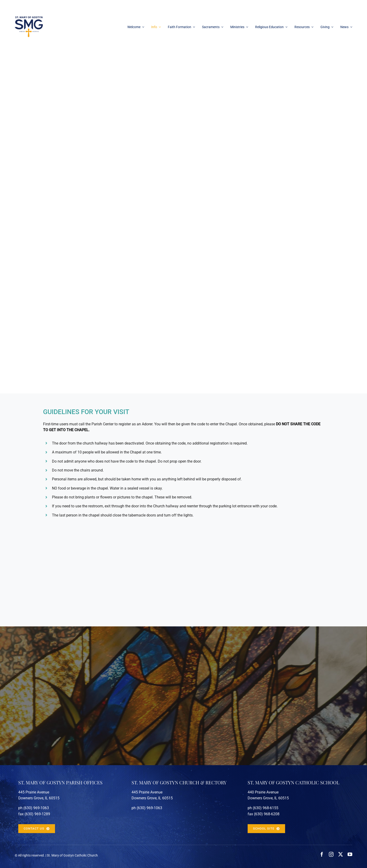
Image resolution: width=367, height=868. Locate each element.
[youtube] (350, 854)
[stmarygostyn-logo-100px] (29, 18)
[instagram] (331, 854)
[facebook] (322, 854)
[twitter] (341, 854)
